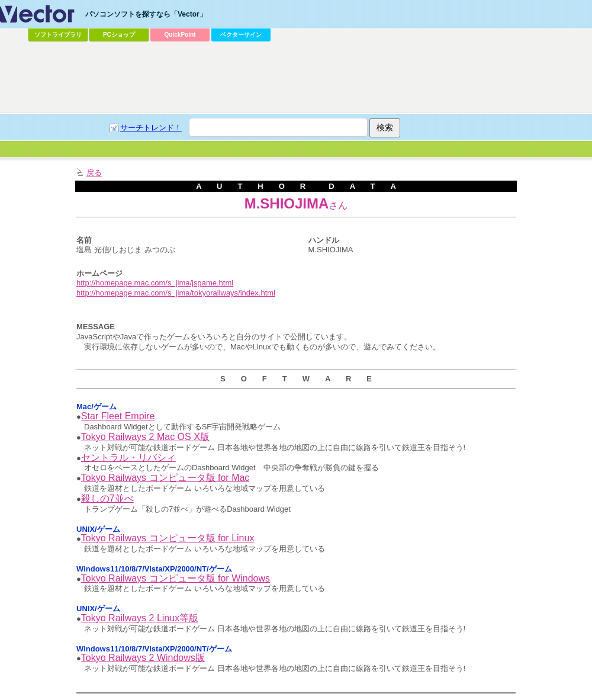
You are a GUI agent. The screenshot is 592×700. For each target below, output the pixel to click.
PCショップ (119, 35)
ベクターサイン (241, 35)
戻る (94, 173)
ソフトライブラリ (58, 35)
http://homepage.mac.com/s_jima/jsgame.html (155, 283)
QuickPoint (180, 35)
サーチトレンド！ (151, 128)
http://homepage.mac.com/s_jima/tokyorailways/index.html (176, 293)
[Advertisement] (151, 69)
